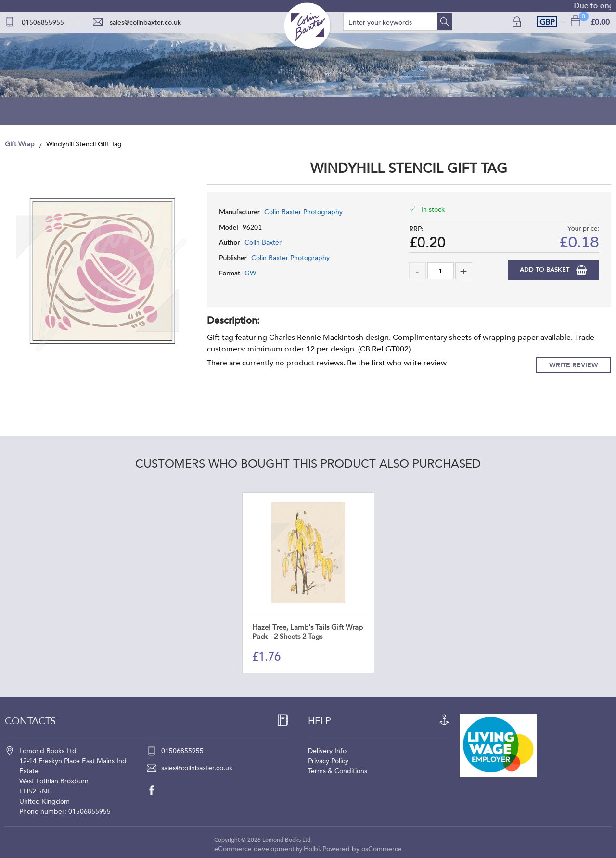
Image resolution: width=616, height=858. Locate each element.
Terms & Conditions (338, 771)
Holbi (312, 849)
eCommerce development (254, 849)
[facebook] (156, 790)
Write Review (574, 365)
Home (114, 111)
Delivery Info (327, 751)
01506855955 (43, 22)
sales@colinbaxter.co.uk (145, 22)
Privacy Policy (328, 761)
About (405, 111)
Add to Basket (545, 270)
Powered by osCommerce (362, 849)
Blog (308, 111)
